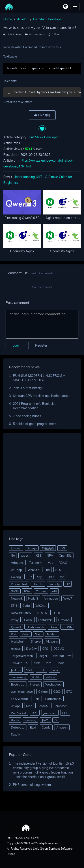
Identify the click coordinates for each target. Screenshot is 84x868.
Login (16, 345)
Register (41, 345)
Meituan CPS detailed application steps (41, 396)
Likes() (42, 115)
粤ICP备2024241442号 (23, 838)
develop (23, 19)
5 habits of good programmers (35, 424)
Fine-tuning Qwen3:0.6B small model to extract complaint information (22, 218)
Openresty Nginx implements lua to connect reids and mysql (62, 251)
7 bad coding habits (27, 416)
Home (8, 19)
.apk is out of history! (28, 388)
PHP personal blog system (32, 785)
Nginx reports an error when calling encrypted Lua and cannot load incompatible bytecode (62, 218)
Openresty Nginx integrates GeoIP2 (22, 251)
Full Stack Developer (48, 19)
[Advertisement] (42, 480)
